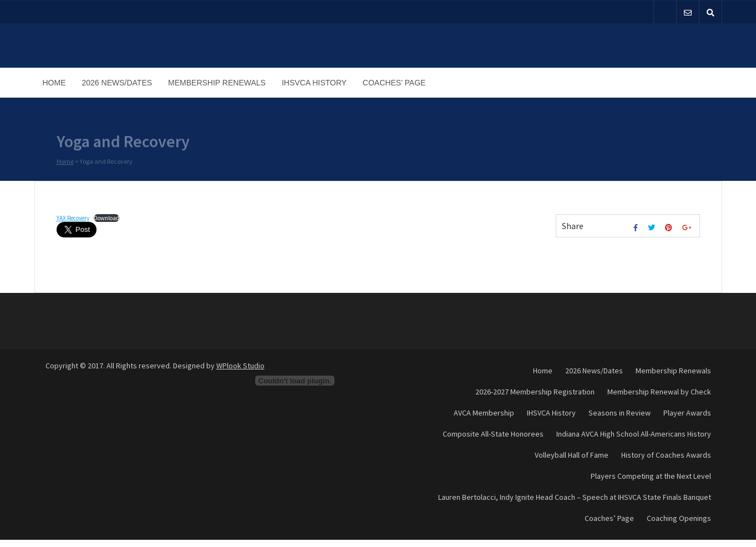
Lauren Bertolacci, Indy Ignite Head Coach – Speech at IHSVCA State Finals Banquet (575, 497)
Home (54, 83)
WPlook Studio (240, 366)
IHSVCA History (314, 83)
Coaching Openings (679, 518)
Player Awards (687, 413)
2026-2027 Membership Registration (535, 392)
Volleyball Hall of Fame (572, 455)
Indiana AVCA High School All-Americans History (634, 434)
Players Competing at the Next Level (651, 476)
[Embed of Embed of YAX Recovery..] (295, 381)
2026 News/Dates (117, 83)
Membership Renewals (217, 83)
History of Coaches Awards (666, 455)
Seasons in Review (620, 413)
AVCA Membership (484, 413)
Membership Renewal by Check (659, 392)
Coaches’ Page (394, 83)
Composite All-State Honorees (493, 434)
